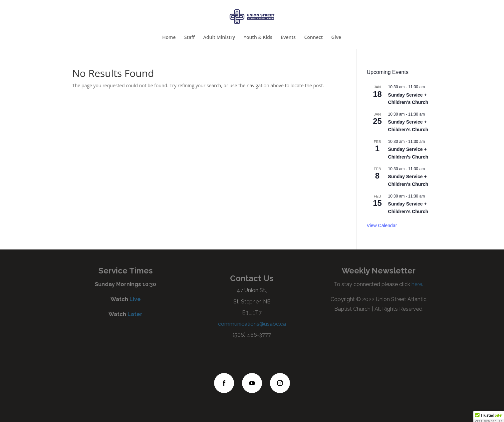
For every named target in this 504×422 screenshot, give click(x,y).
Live (135, 299)
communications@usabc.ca (252, 324)
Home (169, 38)
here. (417, 284)
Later (135, 314)
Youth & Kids (258, 38)
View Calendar (382, 225)
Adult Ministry (219, 38)
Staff (189, 38)
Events (288, 38)
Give (336, 38)
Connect (314, 38)
